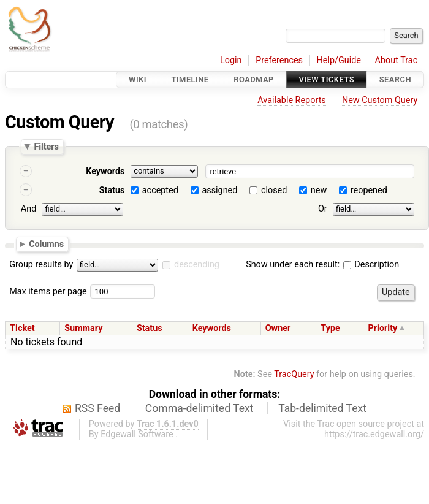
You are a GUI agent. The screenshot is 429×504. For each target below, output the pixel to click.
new (319, 190)
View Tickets (327, 79)
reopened (369, 190)
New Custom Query (380, 100)
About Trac (397, 60)
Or (323, 209)
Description (371, 265)
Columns (46, 243)
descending (197, 265)
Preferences (279, 60)
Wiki (138, 79)
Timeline (190, 79)
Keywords (105, 171)
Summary (83, 328)
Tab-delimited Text (322, 408)
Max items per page (48, 292)
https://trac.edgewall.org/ (374, 434)
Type (330, 328)
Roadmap (254, 79)
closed (274, 190)
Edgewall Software (137, 434)
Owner (278, 328)
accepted (160, 190)
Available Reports (292, 100)
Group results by (41, 265)
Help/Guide (339, 60)
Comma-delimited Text (199, 408)
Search (395, 79)
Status (112, 190)
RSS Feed (97, 408)
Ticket (22, 328)
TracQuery (294, 374)
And (28, 209)
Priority (383, 328)
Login (231, 60)
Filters (46, 147)
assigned (219, 190)
